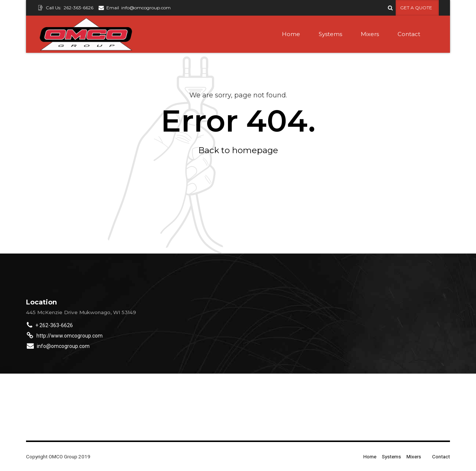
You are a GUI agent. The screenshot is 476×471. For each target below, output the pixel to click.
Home (291, 34)
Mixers (370, 34)
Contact (409, 34)
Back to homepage (238, 150)
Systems (330, 34)
